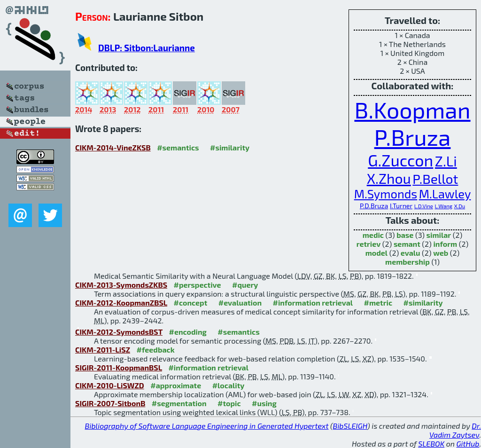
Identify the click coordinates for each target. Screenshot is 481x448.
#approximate (176, 385)
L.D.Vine (424, 206)
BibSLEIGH (350, 426)
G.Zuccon (400, 160)
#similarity (230, 147)
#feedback (156, 350)
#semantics (178, 147)
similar (439, 235)
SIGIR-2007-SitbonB (110, 403)
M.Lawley (445, 194)
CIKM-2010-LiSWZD (110, 385)
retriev (369, 244)
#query (245, 285)
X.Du (460, 206)
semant (407, 244)
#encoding (187, 332)
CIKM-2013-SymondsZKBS (121, 285)
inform (445, 244)
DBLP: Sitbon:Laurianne (147, 48)
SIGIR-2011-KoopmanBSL (119, 367)
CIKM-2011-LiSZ (103, 350)
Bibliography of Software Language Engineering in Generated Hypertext (207, 426)
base (405, 235)
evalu (411, 253)
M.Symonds (386, 194)
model (376, 253)
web (441, 253)
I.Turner (401, 206)
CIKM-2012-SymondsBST (119, 332)
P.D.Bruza (374, 206)
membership (407, 262)
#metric (378, 303)
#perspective (197, 285)
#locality (229, 385)
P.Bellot (435, 179)
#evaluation (240, 303)
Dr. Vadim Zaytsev (455, 430)
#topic (229, 403)
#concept (191, 303)
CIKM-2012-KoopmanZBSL (121, 303)
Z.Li (446, 161)
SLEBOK (431, 444)
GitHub (468, 444)
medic (373, 235)
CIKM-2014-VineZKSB (113, 147)
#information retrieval (313, 303)
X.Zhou (389, 178)
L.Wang (443, 206)
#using (264, 403)
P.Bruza (413, 137)
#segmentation (179, 403)
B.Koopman (412, 110)
